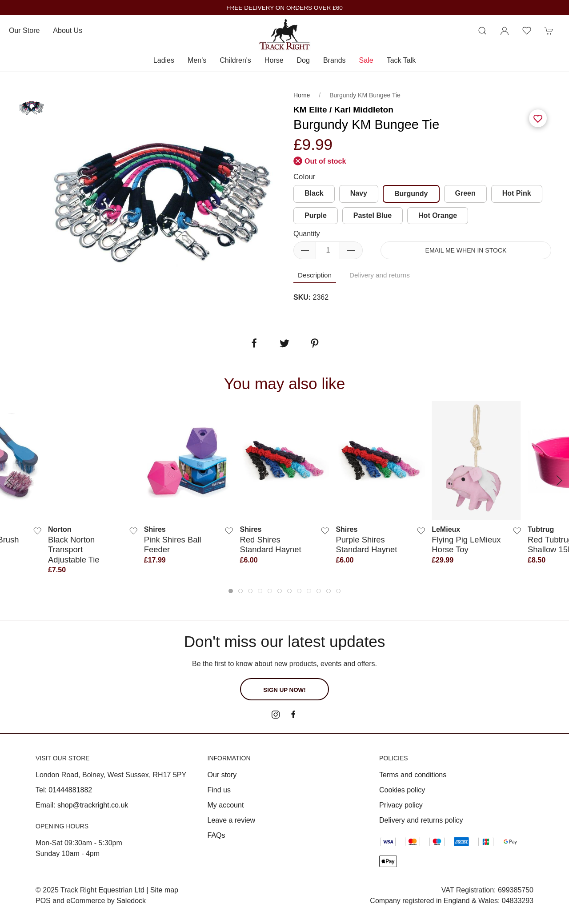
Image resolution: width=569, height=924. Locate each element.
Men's (197, 60)
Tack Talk (401, 60)
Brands (335, 60)
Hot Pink (517, 193)
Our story (222, 775)
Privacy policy (401, 805)
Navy (359, 193)
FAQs (216, 835)
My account (226, 805)
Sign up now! (284, 690)
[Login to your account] (505, 31)
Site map (164, 890)
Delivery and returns (380, 275)
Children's (235, 60)
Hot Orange (438, 215)
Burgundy (411, 194)
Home (302, 95)
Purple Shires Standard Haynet (366, 544)
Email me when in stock (466, 250)
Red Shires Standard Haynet (271, 544)
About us (68, 30)
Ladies (164, 60)
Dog (303, 60)
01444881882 (70, 790)
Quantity (307, 234)
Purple (316, 215)
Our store (24, 30)
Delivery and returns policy (421, 820)
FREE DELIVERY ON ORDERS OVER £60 (284, 8)
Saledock (131, 901)
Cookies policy (402, 790)
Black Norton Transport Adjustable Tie (74, 550)
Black (314, 193)
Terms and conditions (413, 775)
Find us (219, 790)
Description (315, 275)
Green (465, 193)
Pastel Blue (373, 215)
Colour (304, 177)
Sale (366, 60)
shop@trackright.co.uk (93, 805)
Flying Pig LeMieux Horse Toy (466, 544)
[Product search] (482, 31)
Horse (274, 60)
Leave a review (232, 820)
